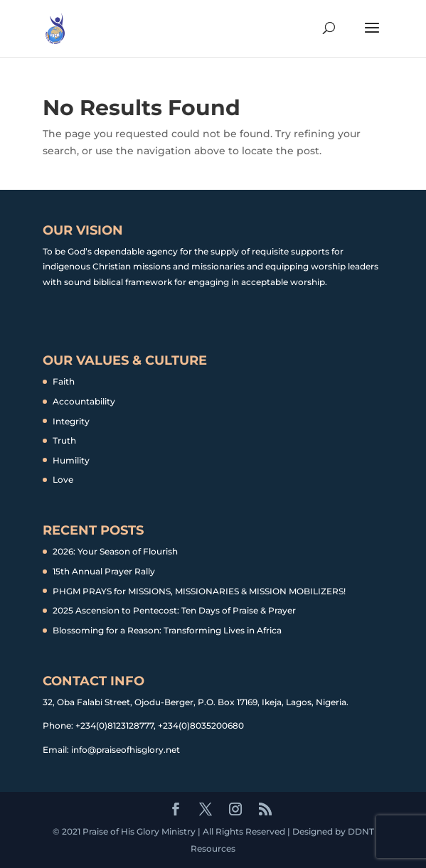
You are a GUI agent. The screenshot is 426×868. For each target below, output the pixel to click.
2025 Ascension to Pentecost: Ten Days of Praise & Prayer (174, 610)
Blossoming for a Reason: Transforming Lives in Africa (167, 630)
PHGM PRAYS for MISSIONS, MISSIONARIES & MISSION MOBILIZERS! (199, 591)
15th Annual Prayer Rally (104, 571)
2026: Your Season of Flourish (115, 551)
